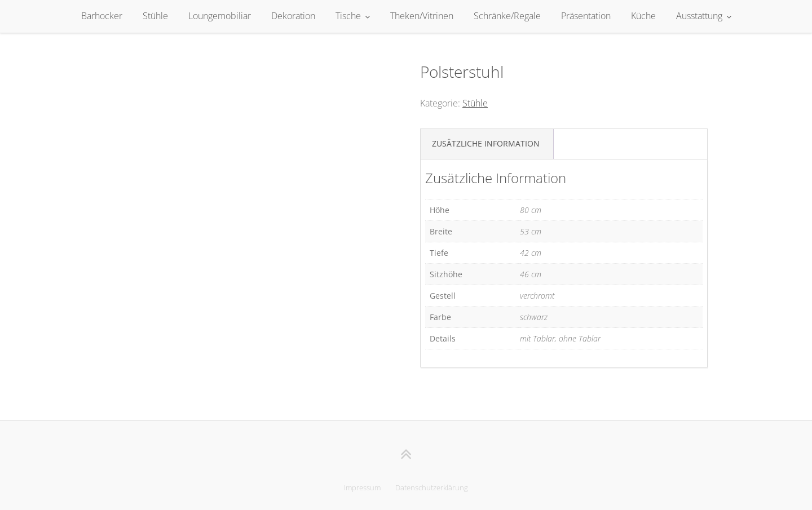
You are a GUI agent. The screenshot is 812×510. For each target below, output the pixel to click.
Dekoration (293, 16)
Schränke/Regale (507, 16)
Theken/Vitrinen (422, 16)
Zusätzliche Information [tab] (486, 143)
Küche (643, 16)
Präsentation (586, 16)
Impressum (362, 487)
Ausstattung (699, 16)
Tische (348, 16)
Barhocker (102, 16)
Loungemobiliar (220, 16)
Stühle (155, 16)
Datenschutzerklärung (432, 487)
